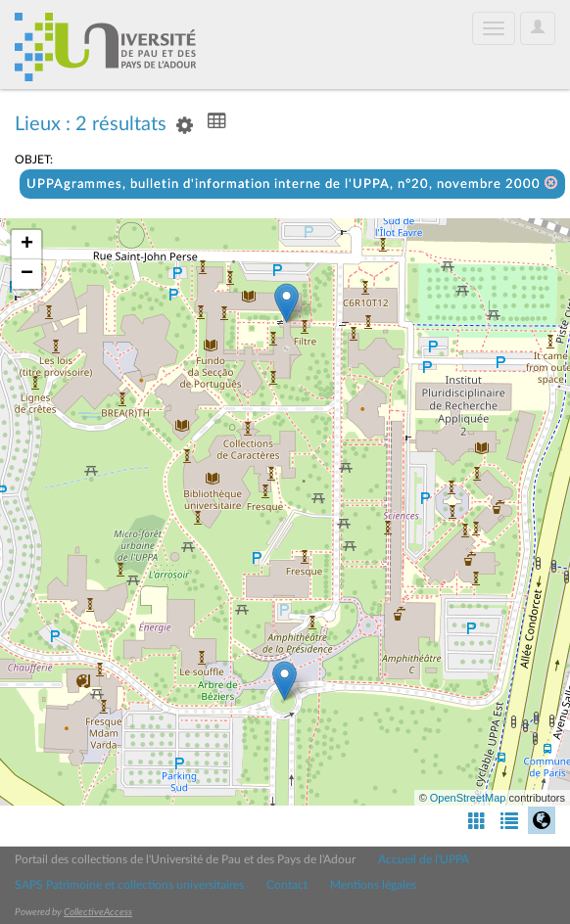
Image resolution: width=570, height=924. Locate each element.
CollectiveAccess (98, 912)
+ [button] (27, 245)
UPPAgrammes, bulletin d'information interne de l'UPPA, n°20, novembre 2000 (292, 184)
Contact (287, 885)
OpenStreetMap (468, 798)
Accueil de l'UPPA (424, 859)
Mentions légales (373, 885)
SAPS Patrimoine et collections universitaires (129, 885)
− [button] (27, 274)
